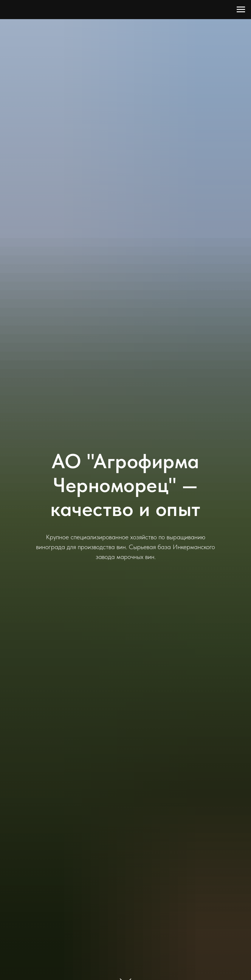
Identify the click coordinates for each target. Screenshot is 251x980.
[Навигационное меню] (241, 10)
